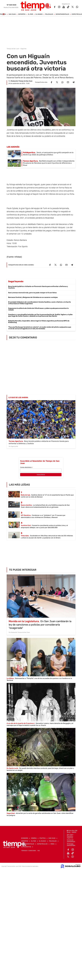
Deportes (22, 14)
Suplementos (26, 847)
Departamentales (62, 14)
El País (30, 14)
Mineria (34, 838)
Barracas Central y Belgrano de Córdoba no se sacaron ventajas (33, 297)
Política (43, 838)
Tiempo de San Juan (13, 49)
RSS (39, 851)
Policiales (49, 14)
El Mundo (39, 14)
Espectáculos (42, 844)
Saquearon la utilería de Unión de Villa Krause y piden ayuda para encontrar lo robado (38, 309)
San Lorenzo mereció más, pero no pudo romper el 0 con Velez (32, 293)
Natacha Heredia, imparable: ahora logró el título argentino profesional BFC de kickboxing (39, 322)
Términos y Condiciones (29, 851)
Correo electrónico (26, 467)
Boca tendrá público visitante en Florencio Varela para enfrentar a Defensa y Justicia (38, 287)
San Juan (12, 14)
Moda (52, 844)
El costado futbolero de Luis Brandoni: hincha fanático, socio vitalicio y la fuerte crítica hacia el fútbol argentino (40, 303)
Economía (25, 838)
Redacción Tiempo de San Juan (22, 81)
